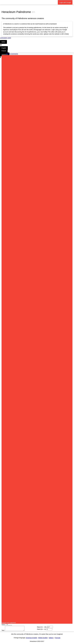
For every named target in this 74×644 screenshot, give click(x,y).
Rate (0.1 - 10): (42, 627)
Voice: (4, 625)
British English (43, 638)
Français (58, 638)
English (4, 48)
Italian (3, 42)
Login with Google (65, 2)
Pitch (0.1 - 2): (42, 629)
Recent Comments (12, 54)
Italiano (51, 638)
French (4, 51)
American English (31, 638)
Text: (3, 630)
